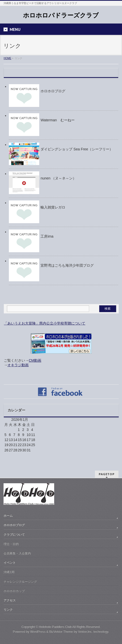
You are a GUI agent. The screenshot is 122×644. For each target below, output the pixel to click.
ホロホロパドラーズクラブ (61, 15)
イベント (10, 563)
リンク (8, 610)
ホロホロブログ (14, 525)
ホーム (8, 516)
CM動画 (35, 360)
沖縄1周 (9, 572)
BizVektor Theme (61, 632)
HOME (7, 58)
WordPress (38, 632)
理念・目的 (11, 544)
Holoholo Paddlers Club (55, 627)
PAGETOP (107, 474)
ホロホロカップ (14, 591)
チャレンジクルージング (20, 582)
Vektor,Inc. (85, 632)
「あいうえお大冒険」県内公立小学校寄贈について (45, 323)
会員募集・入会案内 (17, 553)
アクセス (10, 600)
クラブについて (14, 535)
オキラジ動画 (18, 365)
